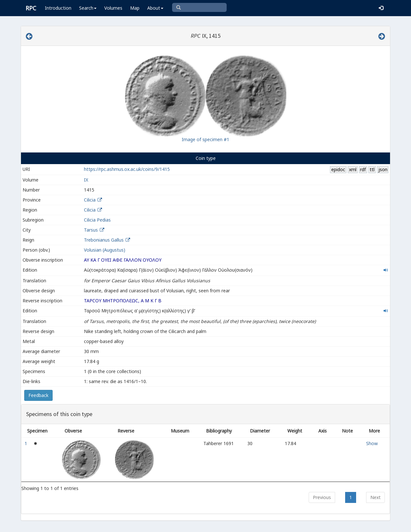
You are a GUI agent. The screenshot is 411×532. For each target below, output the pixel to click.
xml (353, 169)
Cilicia (90, 200)
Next (375, 497)
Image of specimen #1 (205, 139)
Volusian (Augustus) (105, 250)
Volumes (113, 8)
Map (135, 8)
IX (86, 180)
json (383, 169)
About (155, 8)
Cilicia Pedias (97, 220)
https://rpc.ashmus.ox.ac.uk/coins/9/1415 (127, 169)
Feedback (38, 395)
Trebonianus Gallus (104, 240)
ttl (372, 169)
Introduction (58, 8)
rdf (363, 169)
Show (372, 443)
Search (88, 8)
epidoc (338, 169)
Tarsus (91, 230)
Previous (322, 497)
